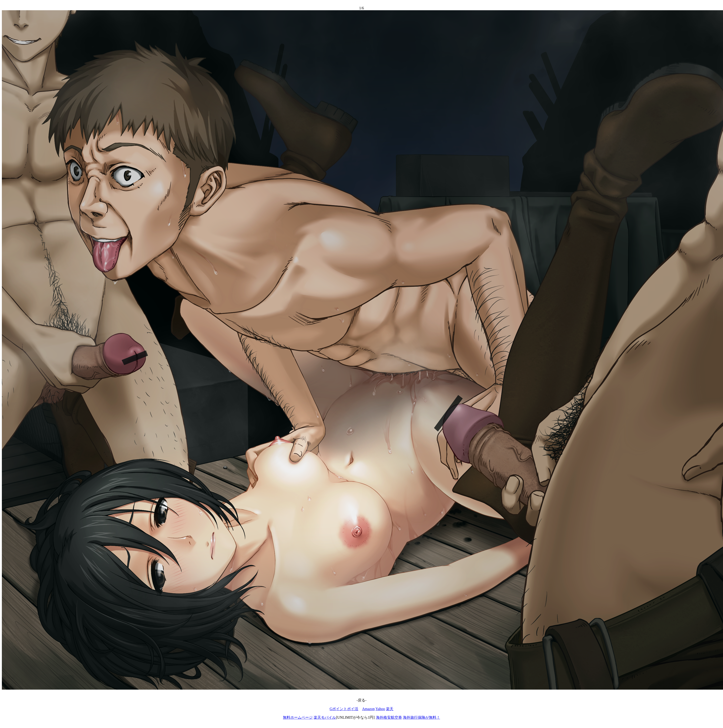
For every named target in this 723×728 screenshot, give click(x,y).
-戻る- (362, 700)
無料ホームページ (298, 717)
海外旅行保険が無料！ (422, 717)
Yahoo (380, 709)
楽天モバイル (325, 717)
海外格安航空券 (389, 717)
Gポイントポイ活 (344, 709)
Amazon (368, 709)
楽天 (390, 709)
